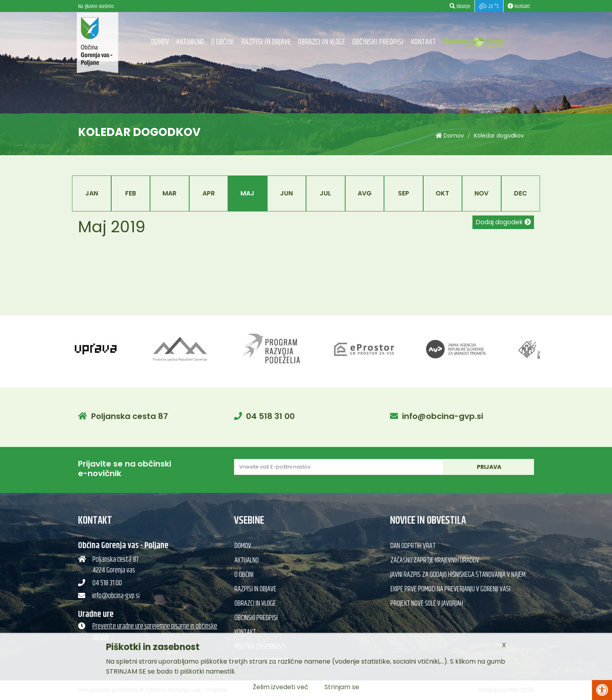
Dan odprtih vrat (413, 546)
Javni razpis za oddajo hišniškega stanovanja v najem (458, 575)
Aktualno (190, 42)
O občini (223, 42)
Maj (247, 193)
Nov (481, 193)
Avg (365, 193)
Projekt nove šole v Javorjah (427, 604)
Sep (404, 193)
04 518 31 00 (270, 416)
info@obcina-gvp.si (443, 416)
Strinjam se (342, 687)
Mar (169, 193)
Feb (131, 193)
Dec (521, 193)
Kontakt (423, 42)
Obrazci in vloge (322, 42)
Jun (286, 193)
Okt (442, 193)
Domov (160, 42)
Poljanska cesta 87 (130, 416)
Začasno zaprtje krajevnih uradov (435, 560)
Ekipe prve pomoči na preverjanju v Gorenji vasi (450, 589)
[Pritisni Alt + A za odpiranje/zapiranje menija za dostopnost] (602, 690)
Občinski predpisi (378, 42)
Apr (209, 193)
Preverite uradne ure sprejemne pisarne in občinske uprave (155, 632)
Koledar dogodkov (499, 136)
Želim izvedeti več (281, 687)
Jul (325, 193)
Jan (92, 193)
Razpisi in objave (266, 42)
